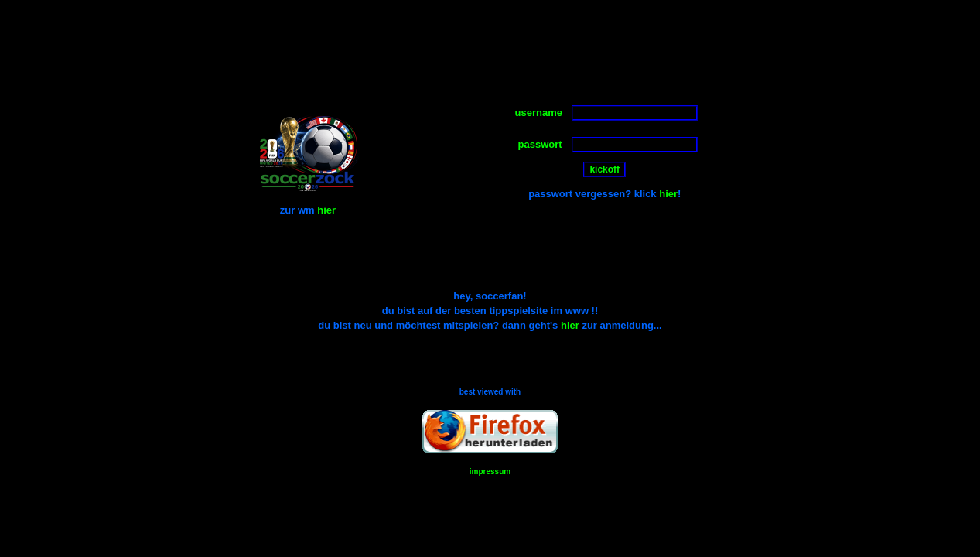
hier (326, 210)
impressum (490, 472)
